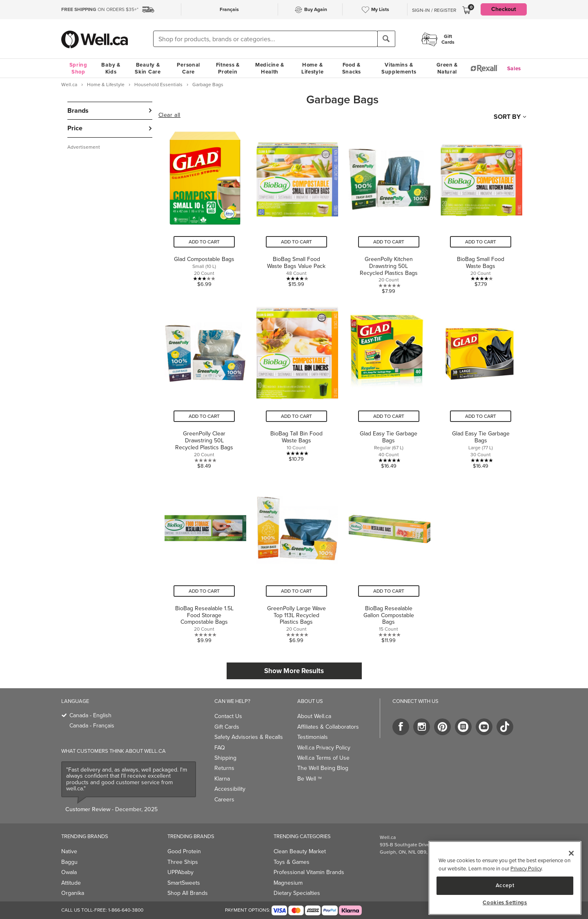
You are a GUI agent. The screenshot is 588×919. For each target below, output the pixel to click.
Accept (505, 885)
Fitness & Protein (228, 68)
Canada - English (90, 715)
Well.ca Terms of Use (323, 758)
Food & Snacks (352, 68)
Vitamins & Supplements (399, 68)
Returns (224, 768)
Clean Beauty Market (300, 851)
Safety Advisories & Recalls (249, 737)
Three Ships (183, 862)
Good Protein (184, 851)
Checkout (504, 9)
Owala (69, 872)
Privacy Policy (526, 869)
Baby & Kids (111, 68)
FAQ (220, 748)
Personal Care (188, 68)
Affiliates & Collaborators (328, 727)
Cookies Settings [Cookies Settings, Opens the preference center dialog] (505, 903)
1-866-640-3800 (126, 910)
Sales (514, 68)
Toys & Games (292, 862)
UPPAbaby (180, 872)
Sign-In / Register (434, 10)
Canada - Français (92, 726)
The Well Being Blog (323, 768)
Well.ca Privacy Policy (324, 748)
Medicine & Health (270, 68)
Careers (224, 800)
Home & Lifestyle (312, 68)
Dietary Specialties (297, 893)
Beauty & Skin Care (148, 68)
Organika (73, 893)
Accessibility (230, 789)
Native (69, 851)
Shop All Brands (188, 893)
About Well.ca (314, 716)
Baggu (69, 862)
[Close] (571, 853)
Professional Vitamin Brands (309, 872)
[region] (505, 878)
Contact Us (228, 716)
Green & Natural (447, 68)
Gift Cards (227, 727)
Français (229, 9)
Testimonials (313, 737)
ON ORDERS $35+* (100, 9)
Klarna (222, 779)
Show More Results (294, 671)
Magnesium (288, 883)
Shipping (225, 758)
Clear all (169, 115)
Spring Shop (78, 68)
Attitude (71, 883)
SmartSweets (184, 883)
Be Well (310, 779)
